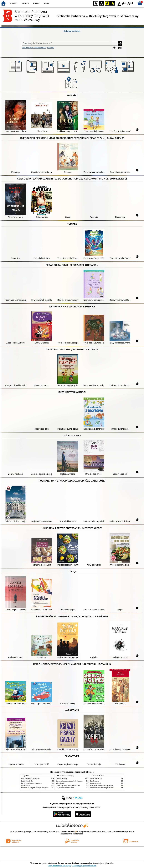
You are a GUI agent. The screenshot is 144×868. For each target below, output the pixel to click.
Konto (47, 3)
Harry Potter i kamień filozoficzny (31, 783)
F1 (124, 3)
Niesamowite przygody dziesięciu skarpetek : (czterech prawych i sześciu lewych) (47, 788)
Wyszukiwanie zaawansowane (34, 48)
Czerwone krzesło (96, 783)
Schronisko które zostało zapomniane (102, 786)
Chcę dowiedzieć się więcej (59, 866)
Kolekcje (51, 48)
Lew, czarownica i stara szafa (30, 779)
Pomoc (36, 3)
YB (107, 3)
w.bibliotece (70, 831)
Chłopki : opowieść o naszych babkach (68, 786)
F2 (130, 3)
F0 (119, 3)
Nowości (13, 3)
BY (113, 3)
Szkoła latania (26, 786)
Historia (25, 3)
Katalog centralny (72, 31)
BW (102, 3)
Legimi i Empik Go (27, 781)
